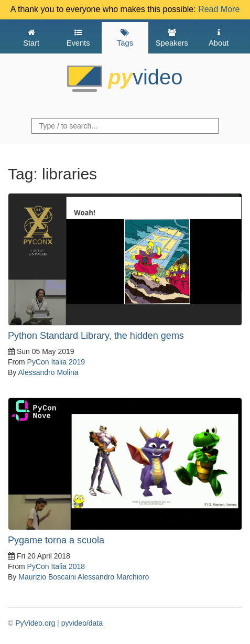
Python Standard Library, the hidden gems (96, 336)
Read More (219, 9)
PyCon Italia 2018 (56, 566)
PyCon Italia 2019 (56, 362)
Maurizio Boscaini (47, 577)
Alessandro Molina (48, 372)
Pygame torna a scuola (56, 540)
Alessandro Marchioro (113, 577)
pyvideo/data (82, 623)
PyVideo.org (35, 623)
